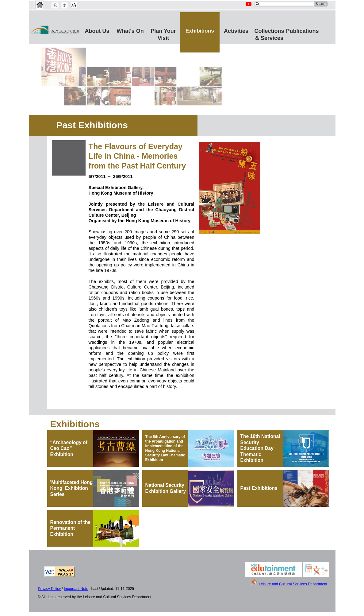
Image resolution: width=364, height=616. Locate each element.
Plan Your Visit (163, 34)
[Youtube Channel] (249, 7)
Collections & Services (269, 34)
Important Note (76, 589)
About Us (97, 31)
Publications (303, 31)
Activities (236, 31)
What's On (130, 31)
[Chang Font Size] (74, 5)
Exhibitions (200, 31)
